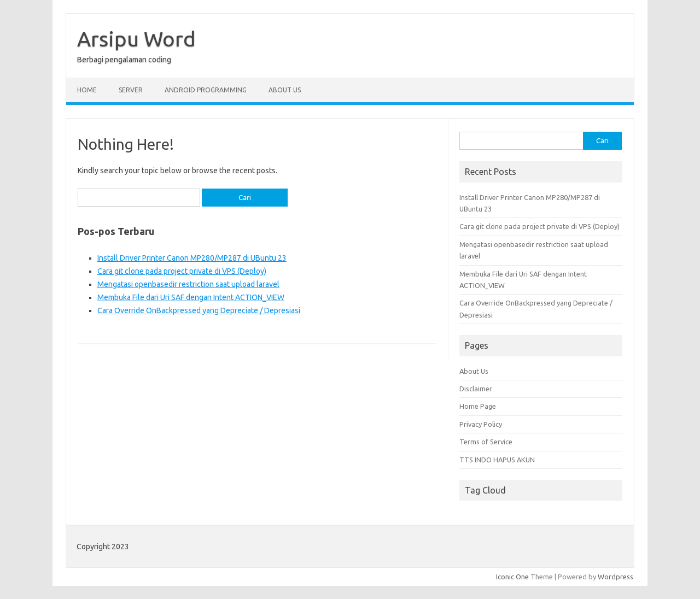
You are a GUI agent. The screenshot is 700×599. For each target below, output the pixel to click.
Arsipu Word (136, 39)
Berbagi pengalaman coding (124, 60)
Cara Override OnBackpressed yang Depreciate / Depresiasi (199, 310)
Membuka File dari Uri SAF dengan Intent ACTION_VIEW (191, 297)
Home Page (478, 406)
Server (131, 90)
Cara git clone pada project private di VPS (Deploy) (182, 271)
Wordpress (616, 577)
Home (87, 90)
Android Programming (206, 90)
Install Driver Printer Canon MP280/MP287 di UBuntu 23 (192, 258)
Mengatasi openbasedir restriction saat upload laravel (188, 284)
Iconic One (512, 577)
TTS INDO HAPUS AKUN (497, 460)
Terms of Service (486, 442)
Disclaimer (476, 389)
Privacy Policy (481, 424)
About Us (285, 90)
